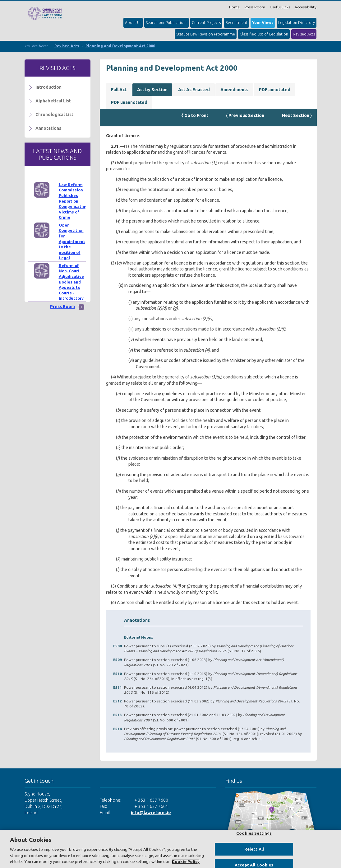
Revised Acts (304, 34)
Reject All (254, 849)
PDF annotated (275, 90)
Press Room (255, 7)
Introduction (48, 87)
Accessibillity (306, 7)
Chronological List (54, 115)
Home (234, 7)
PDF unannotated (129, 102)
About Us (133, 23)
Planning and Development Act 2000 (120, 46)
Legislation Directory (297, 23)
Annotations (48, 128)
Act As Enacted (194, 90)
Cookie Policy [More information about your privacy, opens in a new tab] (186, 861)
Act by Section (152, 90)
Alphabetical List (53, 101)
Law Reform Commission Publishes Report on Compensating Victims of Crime (73, 201)
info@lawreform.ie (151, 813)
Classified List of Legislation (264, 34)
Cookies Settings (254, 833)
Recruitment (236, 23)
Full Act (119, 90)
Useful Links (280, 7)
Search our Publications (166, 23)
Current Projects (206, 23)
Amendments (234, 90)
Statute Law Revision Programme (206, 34)
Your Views (263, 23)
